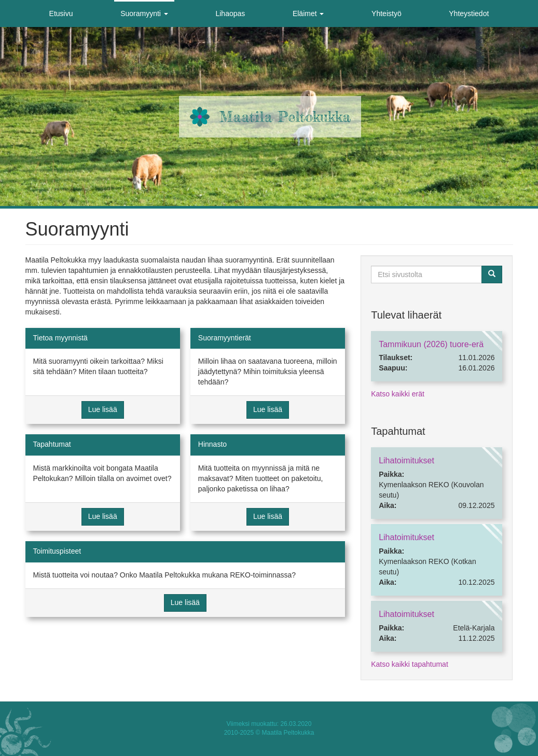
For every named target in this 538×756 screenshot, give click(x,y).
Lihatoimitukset (406, 461)
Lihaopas (230, 13)
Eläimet (308, 13)
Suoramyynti (144, 13)
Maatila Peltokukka (285, 117)
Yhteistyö (387, 13)
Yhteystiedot (469, 13)
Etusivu (61, 13)
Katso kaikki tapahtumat (410, 664)
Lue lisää (103, 409)
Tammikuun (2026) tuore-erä (431, 344)
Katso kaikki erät (398, 394)
